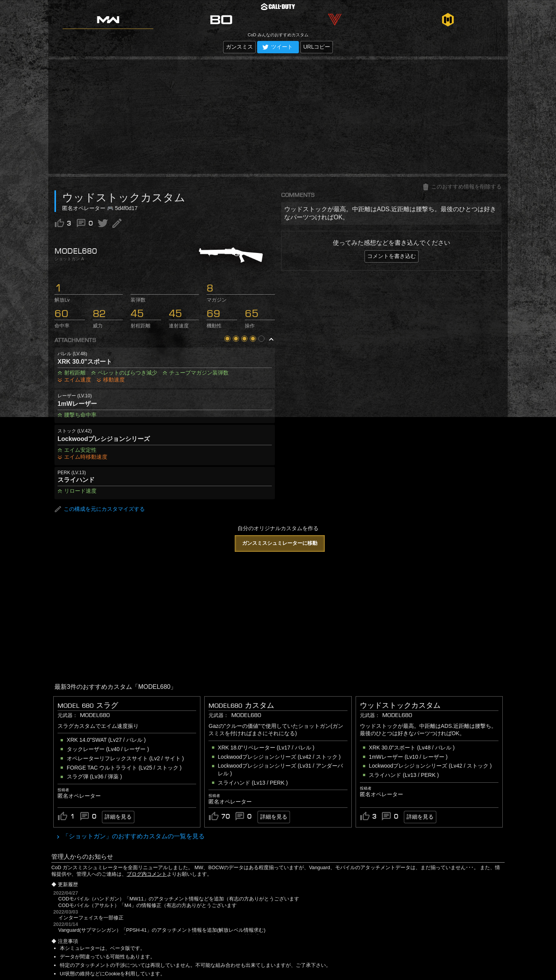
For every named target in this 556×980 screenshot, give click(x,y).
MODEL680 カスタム (241, 705)
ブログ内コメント (147, 874)
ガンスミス (239, 47)
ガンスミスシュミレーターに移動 (280, 543)
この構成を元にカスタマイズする (100, 509)
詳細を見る (118, 817)
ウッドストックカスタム (400, 705)
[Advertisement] (278, 117)
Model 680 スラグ (88, 705)
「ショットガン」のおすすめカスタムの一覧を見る (133, 836)
